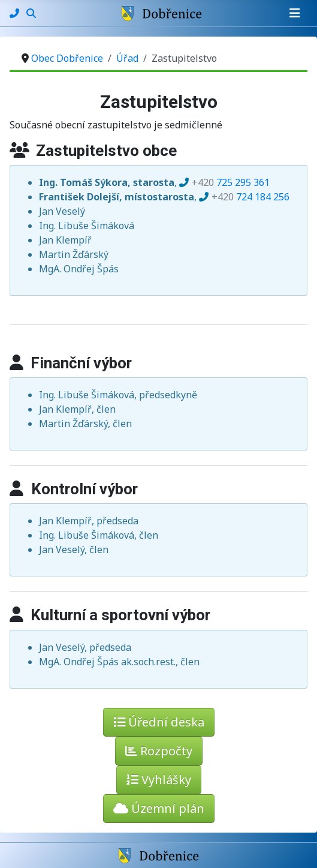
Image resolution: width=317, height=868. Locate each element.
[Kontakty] (16, 13)
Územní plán (159, 808)
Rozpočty (159, 751)
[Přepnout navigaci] (295, 13)
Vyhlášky (159, 780)
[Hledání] (31, 13)
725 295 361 (231, 182)
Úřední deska (159, 722)
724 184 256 (250, 197)
